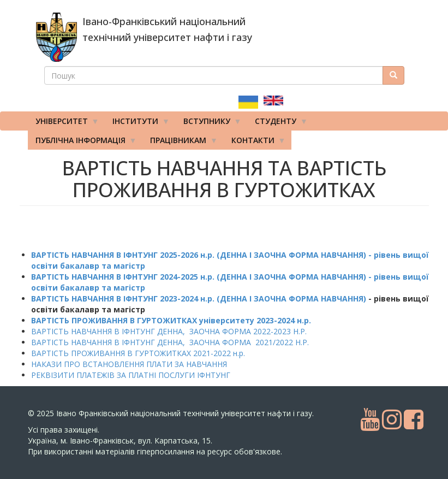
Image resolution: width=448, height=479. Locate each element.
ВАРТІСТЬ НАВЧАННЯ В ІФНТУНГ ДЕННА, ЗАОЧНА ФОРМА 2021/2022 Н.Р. (170, 342)
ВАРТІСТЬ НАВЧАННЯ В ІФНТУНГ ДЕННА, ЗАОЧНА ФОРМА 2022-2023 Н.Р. (169, 331)
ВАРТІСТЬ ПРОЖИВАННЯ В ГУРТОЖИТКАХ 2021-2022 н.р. (138, 353)
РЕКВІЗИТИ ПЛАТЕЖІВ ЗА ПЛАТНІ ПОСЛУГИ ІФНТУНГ (131, 375)
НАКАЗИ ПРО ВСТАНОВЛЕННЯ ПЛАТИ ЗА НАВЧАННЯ (129, 364)
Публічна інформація (82, 143)
